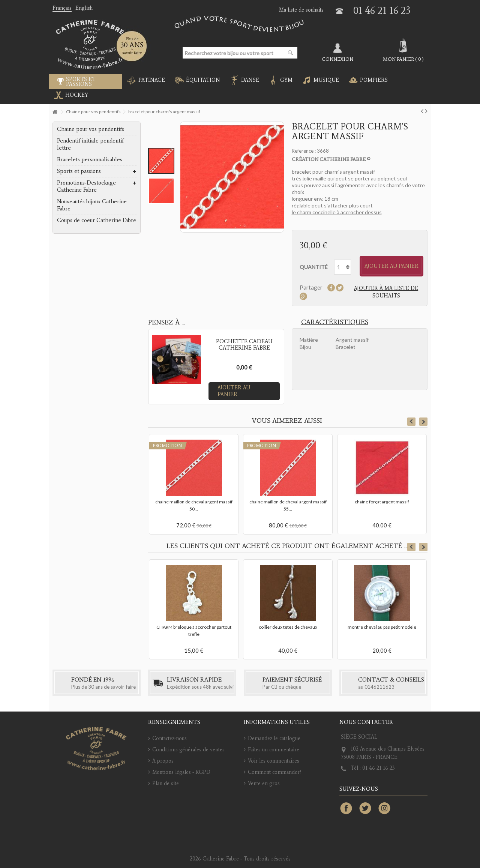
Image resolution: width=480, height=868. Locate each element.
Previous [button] (411, 422)
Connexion (337, 59)
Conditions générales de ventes (188, 750)
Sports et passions (79, 171)
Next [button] (423, 422)
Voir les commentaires (274, 761)
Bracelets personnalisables (90, 159)
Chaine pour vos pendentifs (91, 129)
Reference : (304, 151)
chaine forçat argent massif (382, 502)
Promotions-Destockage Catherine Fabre (86, 186)
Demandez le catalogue (274, 738)
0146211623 (379, 687)
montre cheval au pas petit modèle (382, 627)
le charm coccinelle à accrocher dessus (337, 212)
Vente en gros (264, 783)
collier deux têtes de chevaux (288, 627)
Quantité (314, 267)
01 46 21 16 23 (382, 10)
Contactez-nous (169, 738)
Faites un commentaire (274, 750)
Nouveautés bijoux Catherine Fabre (92, 205)
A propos (163, 761)
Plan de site (166, 783)
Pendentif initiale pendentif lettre (90, 144)
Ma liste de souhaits (301, 10)
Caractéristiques (335, 322)
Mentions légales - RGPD (181, 772)
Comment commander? (275, 772)
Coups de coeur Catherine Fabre (97, 220)
